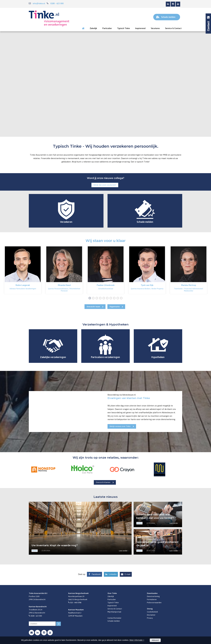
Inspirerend (112, 606)
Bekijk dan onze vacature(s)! (105, 185)
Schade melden (114, 621)
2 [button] (94, 298)
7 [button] (111, 298)
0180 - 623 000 (57, 3)
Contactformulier (114, 618)
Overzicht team (93, 307)
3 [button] (97, 298)
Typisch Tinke (113, 602)
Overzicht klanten (103, 482)
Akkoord (155, 640)
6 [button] (108, 298)
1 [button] (90, 298)
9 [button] (118, 298)
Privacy (150, 618)
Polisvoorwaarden (154, 602)
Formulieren (152, 599)
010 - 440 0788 (76, 602)
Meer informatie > (137, 640)
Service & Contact (115, 609)
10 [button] (122, 298)
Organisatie (115, 307)
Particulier (112, 599)
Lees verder (123, 551)
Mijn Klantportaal (114, 612)
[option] (23, 270)
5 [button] (104, 298)
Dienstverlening (153, 596)
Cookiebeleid (152, 612)
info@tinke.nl (39, 3)
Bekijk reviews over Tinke (120, 426)
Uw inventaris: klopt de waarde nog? (55, 545)
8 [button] (115, 298)
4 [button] (101, 298)
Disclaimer (151, 615)
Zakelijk (111, 596)
